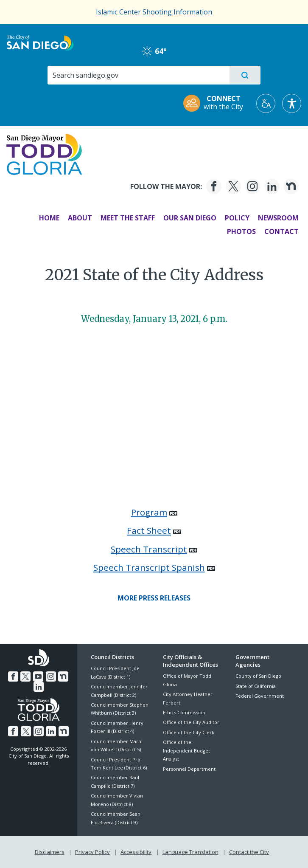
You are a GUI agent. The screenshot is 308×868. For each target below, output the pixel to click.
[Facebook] (213, 186)
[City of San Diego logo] (40, 42)
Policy (236, 218)
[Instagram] (252, 186)
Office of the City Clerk (189, 732)
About (79, 218)
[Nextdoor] (290, 186)
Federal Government (260, 696)
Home (48, 218)
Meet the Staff (127, 218)
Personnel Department (189, 769)
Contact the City (249, 851)
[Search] (138, 75)
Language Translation (190, 851)
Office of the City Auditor (191, 722)
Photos (241, 231)
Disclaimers (50, 851)
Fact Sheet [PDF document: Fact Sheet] (149, 530)
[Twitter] (232, 186)
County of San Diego (258, 676)
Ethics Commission (184, 712)
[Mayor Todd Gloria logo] (45, 154)
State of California (256, 686)
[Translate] (266, 103)
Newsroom (277, 218)
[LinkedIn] (271, 186)
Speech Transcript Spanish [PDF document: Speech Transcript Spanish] (149, 567)
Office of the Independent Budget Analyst (186, 750)
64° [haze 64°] (154, 51)
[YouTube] (38, 676)
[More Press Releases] (154, 598)
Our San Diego (189, 218)
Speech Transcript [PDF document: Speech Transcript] (149, 549)
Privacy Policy (92, 851)
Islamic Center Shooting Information (154, 12)
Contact (281, 231)
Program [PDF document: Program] (149, 512)
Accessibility (136, 851)
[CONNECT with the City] (216, 103)
